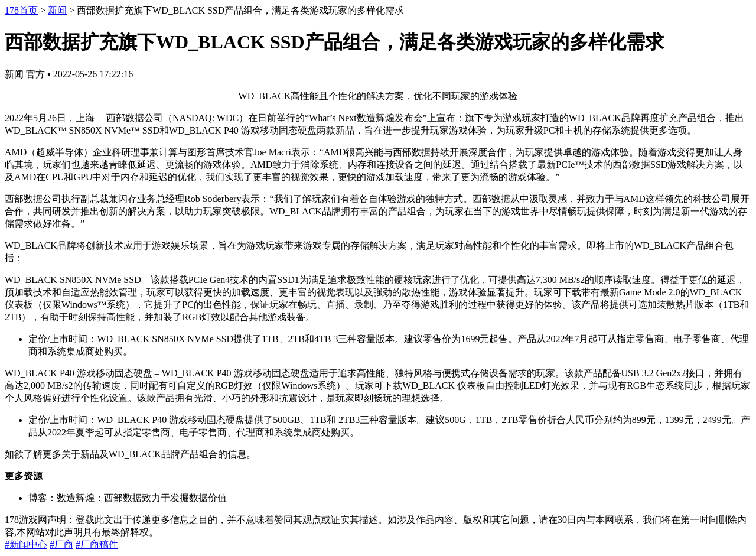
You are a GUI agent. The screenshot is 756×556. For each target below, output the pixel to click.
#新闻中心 (26, 544)
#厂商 (61, 544)
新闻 (57, 10)
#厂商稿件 (97, 544)
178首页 (21, 10)
